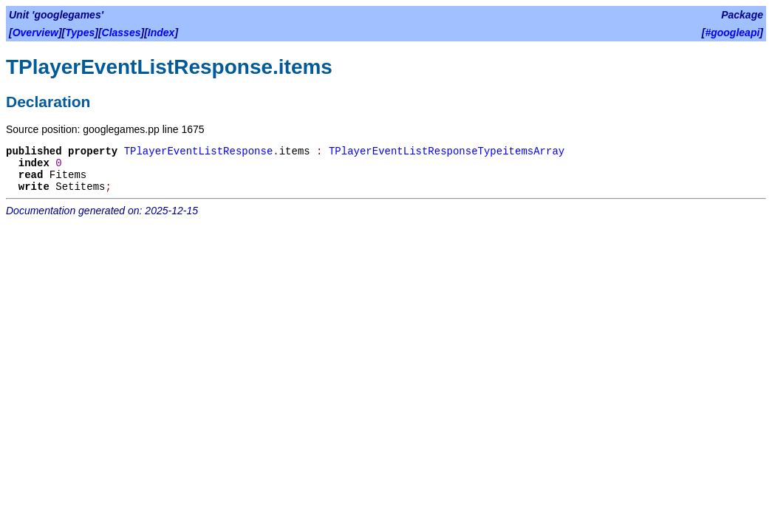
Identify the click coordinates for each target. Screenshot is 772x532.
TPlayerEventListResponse (199, 151)
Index (161, 33)
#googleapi (732, 33)
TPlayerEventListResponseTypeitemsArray (447, 151)
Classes (122, 33)
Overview (35, 33)
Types (80, 33)
